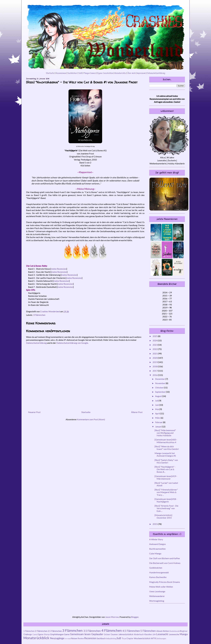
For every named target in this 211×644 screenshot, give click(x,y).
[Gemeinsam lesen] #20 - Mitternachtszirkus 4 (166, 441)
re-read (68, 638)
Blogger (135, 617)
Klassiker (148, 634)
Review (81, 638)
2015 (155, 524)
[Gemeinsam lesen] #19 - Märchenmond (166, 477)
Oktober (159, 387)
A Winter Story (156, 539)
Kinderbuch (139, 634)
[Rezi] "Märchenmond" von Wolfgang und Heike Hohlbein (165, 433)
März (158, 418)
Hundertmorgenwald (159, 572)
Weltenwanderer (157, 596)
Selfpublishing (111, 638)
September (160, 392)
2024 (155, 340)
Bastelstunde (175, 631)
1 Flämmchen (29, 631)
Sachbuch (101, 638)
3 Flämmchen (39, 315)
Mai (157, 409)
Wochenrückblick (142, 638)
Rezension (90, 638)
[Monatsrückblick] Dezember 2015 (163, 516)
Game (67, 634)
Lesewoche (174, 634)
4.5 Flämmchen (131, 631)
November (160, 383)
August (159, 396)
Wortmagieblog (157, 601)
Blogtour (184, 631)
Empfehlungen (57, 634)
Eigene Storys (44, 634)
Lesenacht (162, 634)
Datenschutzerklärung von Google (72, 343)
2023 (155, 345)
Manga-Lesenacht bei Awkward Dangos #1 (165, 454)
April (158, 413)
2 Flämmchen (41, 631)
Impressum (141, 73)
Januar (158, 426)
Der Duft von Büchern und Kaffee (165, 558)
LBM (154, 634)
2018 (155, 366)
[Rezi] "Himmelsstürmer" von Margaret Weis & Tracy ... (166, 492)
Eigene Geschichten (105, 73)
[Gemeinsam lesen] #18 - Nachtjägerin (166, 500)
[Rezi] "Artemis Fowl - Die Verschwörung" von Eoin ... (166, 508)
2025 (155, 336)
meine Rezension (59, 269)
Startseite (50, 73)
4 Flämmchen (112, 630)
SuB (80, 73)
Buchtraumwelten (157, 549)
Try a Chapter (128, 638)
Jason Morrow (112, 617)
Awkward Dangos (158, 544)
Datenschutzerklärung (156, 73)
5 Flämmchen (148, 631)
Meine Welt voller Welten (161, 587)
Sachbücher (72, 73)
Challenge (28, 634)
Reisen (74, 638)
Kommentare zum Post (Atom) (91, 419)
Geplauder (97, 634)
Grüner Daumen (111, 634)
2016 (155, 375)
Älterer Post (137, 412)
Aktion (166, 631)
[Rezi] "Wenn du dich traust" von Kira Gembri (167, 448)
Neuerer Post (34, 412)
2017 (155, 371)
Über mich (131, 73)
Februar (159, 422)
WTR (153, 638)
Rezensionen (61, 73)
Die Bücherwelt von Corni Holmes (165, 563)
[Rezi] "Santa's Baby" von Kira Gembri (166, 461)
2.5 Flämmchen (55, 631)
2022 (155, 349)
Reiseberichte (120, 73)
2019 (155, 362)
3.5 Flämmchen (92, 631)
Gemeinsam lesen (80, 634)
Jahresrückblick (126, 634)
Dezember (160, 379)
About (159, 631)
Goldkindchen (156, 568)
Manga (184, 634)
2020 (155, 358)
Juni (157, 405)
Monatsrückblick (36, 638)
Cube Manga (155, 553)
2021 (155, 353)
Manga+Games (89, 73)
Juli (157, 401)
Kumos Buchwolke (158, 577)
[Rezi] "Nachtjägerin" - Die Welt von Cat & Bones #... (165, 469)
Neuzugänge (57, 638)
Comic (35, 634)
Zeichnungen (161, 638)
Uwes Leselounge (157, 591)
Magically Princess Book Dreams (165, 582)
